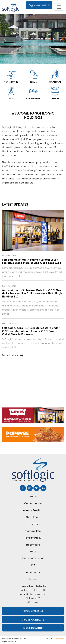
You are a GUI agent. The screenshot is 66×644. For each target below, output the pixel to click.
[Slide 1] (33, 59)
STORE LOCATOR (33, 628)
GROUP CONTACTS (33, 620)
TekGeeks (60, 638)
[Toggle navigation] (59, 7)
